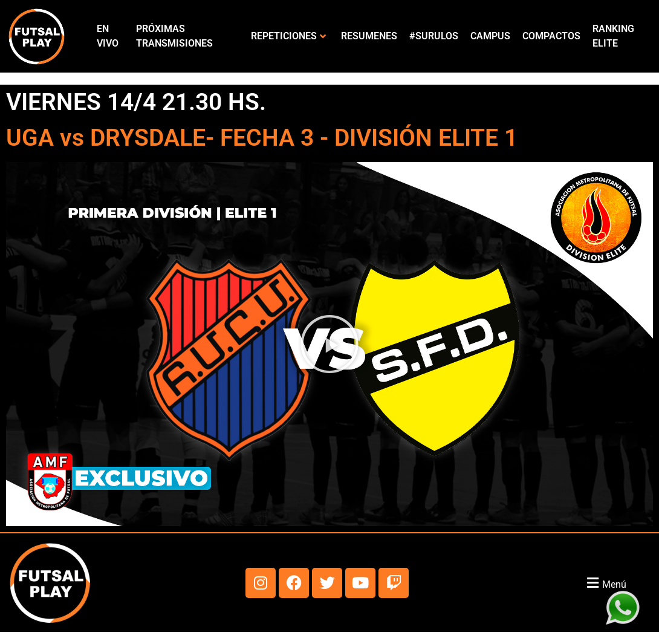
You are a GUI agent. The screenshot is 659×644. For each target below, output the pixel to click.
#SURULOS (434, 36)
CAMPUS (490, 36)
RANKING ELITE (613, 36)
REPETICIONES (288, 36)
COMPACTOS (551, 36)
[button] (329, 344)
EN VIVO (108, 36)
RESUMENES (369, 36)
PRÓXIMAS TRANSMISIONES (174, 36)
